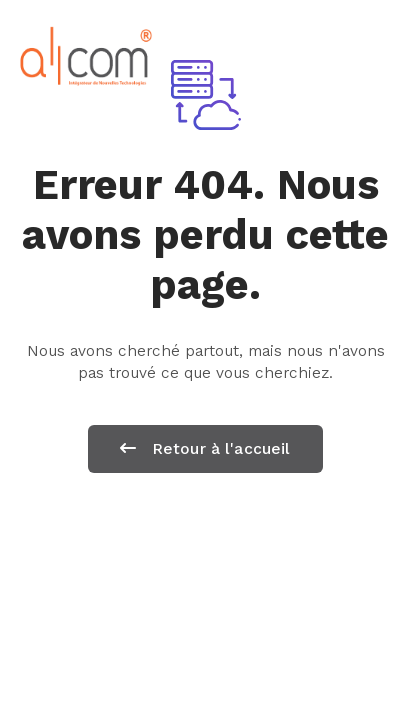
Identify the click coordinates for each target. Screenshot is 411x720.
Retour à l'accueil (205, 448)
